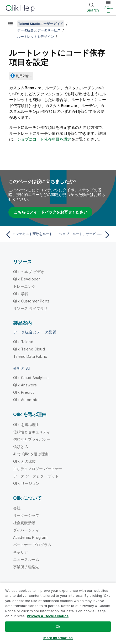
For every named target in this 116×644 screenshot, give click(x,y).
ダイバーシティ (26, 530)
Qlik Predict (23, 392)
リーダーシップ (26, 515)
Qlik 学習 (21, 294)
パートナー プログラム (32, 545)
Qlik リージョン (26, 483)
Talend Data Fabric (30, 356)
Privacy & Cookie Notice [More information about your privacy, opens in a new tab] (48, 616)
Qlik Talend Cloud (29, 349)
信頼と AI (21, 447)
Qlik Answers (25, 385)
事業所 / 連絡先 (26, 567)
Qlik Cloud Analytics (31, 378)
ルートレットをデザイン (35, 36)
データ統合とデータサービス (39, 30)
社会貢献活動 (24, 523)
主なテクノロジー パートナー (38, 469)
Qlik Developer (27, 279)
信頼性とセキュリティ (32, 432)
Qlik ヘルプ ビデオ (29, 272)
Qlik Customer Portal (32, 301)
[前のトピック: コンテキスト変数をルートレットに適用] (30, 235)
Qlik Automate (26, 400)
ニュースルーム (26, 559)
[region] (58, 613)
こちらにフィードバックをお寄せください (50, 212)
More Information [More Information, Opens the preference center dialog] (58, 638)
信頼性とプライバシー (32, 439)
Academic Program (30, 537)
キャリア (21, 552)
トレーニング (24, 286)
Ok (58, 626)
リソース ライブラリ (30, 308)
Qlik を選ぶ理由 (26, 425)
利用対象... (24, 76)
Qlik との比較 (24, 461)
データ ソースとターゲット (36, 476)
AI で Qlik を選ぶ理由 (31, 454)
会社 (17, 508)
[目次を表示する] (10, 24)
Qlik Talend (23, 342)
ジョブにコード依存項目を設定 (44, 139)
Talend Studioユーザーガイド (41, 24)
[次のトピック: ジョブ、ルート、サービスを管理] (86, 235)
